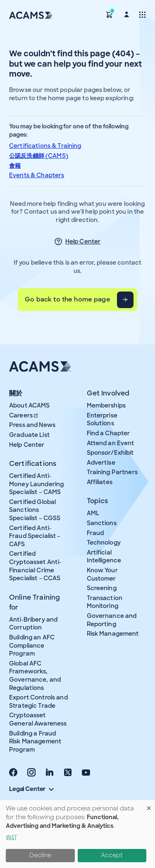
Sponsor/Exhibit (110, 453)
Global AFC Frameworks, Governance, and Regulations (35, 676)
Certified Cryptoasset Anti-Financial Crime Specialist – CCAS (35, 566)
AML (93, 513)
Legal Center (31, 789)
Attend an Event (111, 443)
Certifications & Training (45, 146)
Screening (102, 588)
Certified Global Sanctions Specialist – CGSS (35, 510)
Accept (112, 855)
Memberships (106, 405)
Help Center (83, 241)
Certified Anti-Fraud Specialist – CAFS (35, 536)
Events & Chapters (37, 175)
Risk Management (113, 634)
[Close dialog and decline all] (149, 805)
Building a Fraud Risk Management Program (35, 741)
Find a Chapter (108, 433)
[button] (110, 14)
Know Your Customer (102, 574)
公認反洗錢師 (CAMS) (39, 156)
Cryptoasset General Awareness (38, 719)
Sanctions (102, 523)
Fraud (95, 533)
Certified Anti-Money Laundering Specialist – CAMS (36, 484)
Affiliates (100, 482)
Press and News (32, 425)
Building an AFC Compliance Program (32, 645)
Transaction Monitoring (105, 602)
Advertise (101, 463)
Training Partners (112, 472)
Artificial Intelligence (104, 557)
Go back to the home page (68, 299)
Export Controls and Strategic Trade (38, 702)
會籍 (15, 166)
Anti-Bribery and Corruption (33, 624)
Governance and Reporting (112, 620)
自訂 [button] (12, 837)
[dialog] (77, 834)
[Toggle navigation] (142, 14)
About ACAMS (30, 405)
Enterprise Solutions (102, 420)
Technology (104, 542)
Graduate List (29, 435)
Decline (40, 855)
